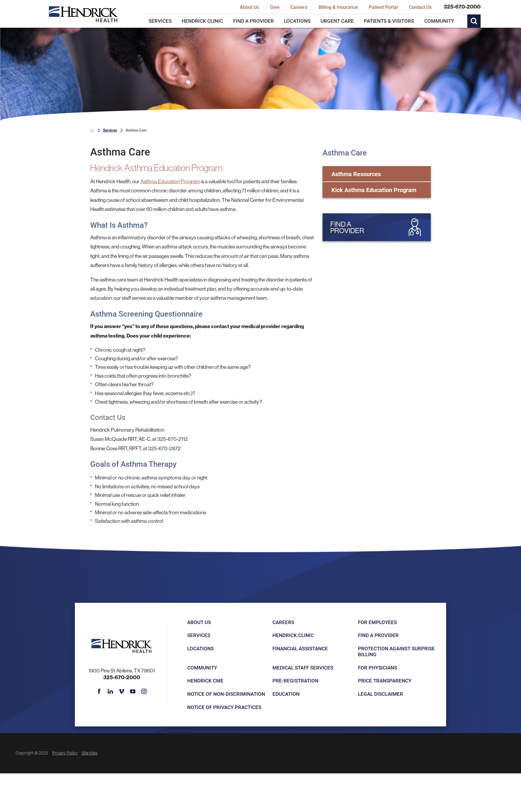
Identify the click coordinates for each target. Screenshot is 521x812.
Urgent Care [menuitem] (337, 21)
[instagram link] (144, 691)
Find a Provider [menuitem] (254, 21)
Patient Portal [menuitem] (383, 7)
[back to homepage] (92, 130)
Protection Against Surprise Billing (396, 651)
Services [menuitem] (160, 21)
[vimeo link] (121, 691)
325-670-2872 (164, 448)
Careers (283, 622)
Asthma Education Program (170, 181)
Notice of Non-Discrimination (226, 694)
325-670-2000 (462, 7)
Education (286, 694)
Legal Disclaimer (381, 694)
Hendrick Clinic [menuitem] (202, 21)
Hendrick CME (205, 681)
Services (110, 130)
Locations (200, 648)
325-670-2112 (172, 439)
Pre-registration (295, 681)
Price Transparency (385, 681)
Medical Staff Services (303, 668)
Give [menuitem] (275, 7)
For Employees (377, 622)
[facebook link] (99, 691)
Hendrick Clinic (293, 635)
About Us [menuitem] (249, 7)
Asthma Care (345, 153)
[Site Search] (474, 21)
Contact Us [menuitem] (420, 7)
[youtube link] (133, 691)
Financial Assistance (300, 648)
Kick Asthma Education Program (374, 190)
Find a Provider (378, 635)
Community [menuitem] (439, 21)
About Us (199, 622)
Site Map (90, 753)
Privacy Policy (65, 753)
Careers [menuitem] (299, 7)
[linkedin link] (110, 691)
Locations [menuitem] (297, 21)
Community (202, 668)
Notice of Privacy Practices (224, 707)
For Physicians (378, 668)
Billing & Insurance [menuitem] (338, 7)
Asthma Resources (356, 174)
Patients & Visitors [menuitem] (389, 21)
